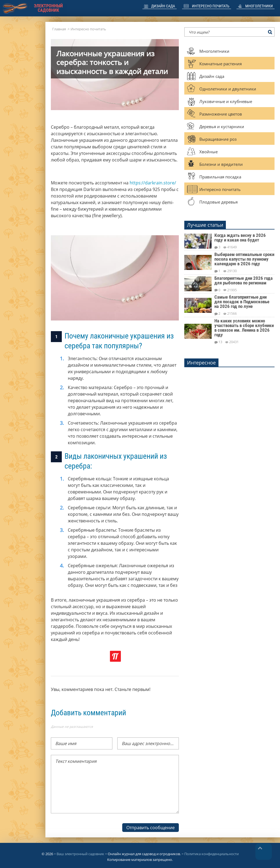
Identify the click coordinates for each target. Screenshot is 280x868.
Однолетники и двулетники (228, 89)
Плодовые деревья (218, 202)
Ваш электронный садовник (80, 854)
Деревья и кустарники (222, 126)
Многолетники (259, 6)
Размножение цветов (221, 114)
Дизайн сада (163, 6)
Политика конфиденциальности (212, 854)
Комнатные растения (221, 64)
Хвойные (208, 152)
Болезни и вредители (221, 164)
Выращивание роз (218, 139)
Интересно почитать (211, 6)
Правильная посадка (220, 177)
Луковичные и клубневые (226, 101)
